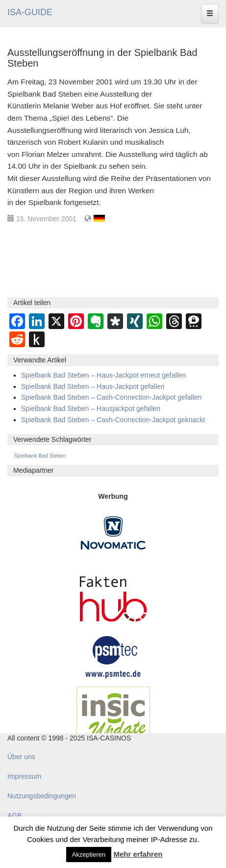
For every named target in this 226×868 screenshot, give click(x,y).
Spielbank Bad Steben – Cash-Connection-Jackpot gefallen (111, 397)
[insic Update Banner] (113, 715)
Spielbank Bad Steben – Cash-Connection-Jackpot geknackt (113, 420)
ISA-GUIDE (30, 12)
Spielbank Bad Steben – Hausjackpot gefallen (91, 408)
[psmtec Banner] (113, 656)
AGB (15, 816)
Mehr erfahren (138, 854)
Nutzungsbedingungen (42, 796)
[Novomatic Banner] (113, 532)
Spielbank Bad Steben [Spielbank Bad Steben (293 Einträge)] (40, 456)
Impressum (24, 776)
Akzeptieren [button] (89, 855)
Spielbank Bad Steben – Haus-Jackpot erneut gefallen (103, 375)
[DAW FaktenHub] (113, 596)
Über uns (21, 757)
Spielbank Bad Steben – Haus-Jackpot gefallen (93, 386)
